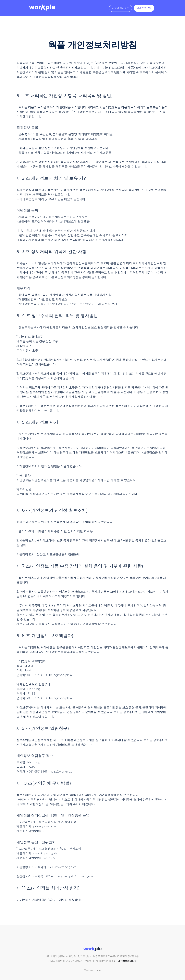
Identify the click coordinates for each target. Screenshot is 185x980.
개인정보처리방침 (127, 961)
